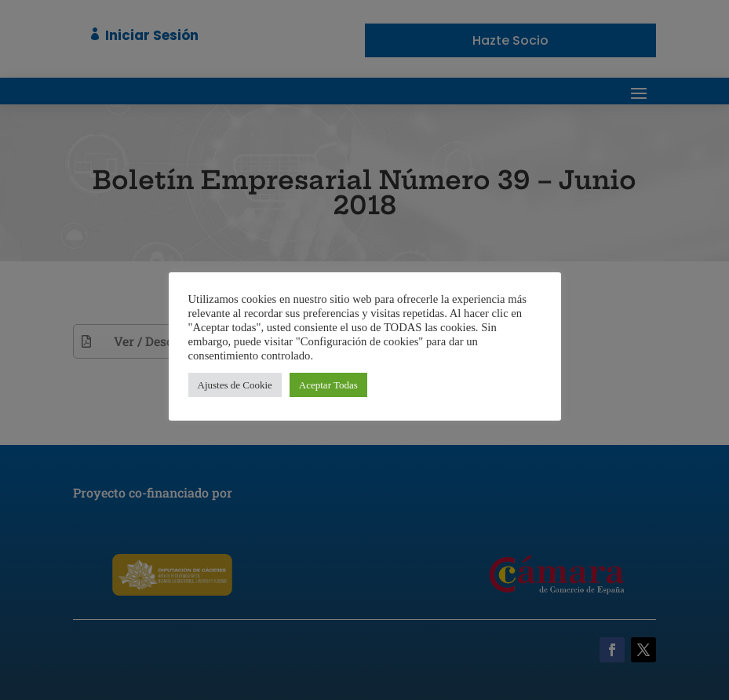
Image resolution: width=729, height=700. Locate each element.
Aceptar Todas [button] (328, 385)
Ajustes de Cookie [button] (235, 385)
